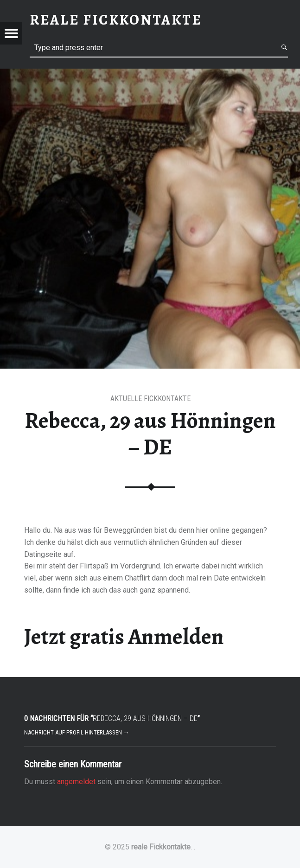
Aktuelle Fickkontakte (150, 399)
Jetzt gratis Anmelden (124, 637)
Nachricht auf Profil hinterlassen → (77, 732)
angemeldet (76, 782)
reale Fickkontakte (161, 847)
